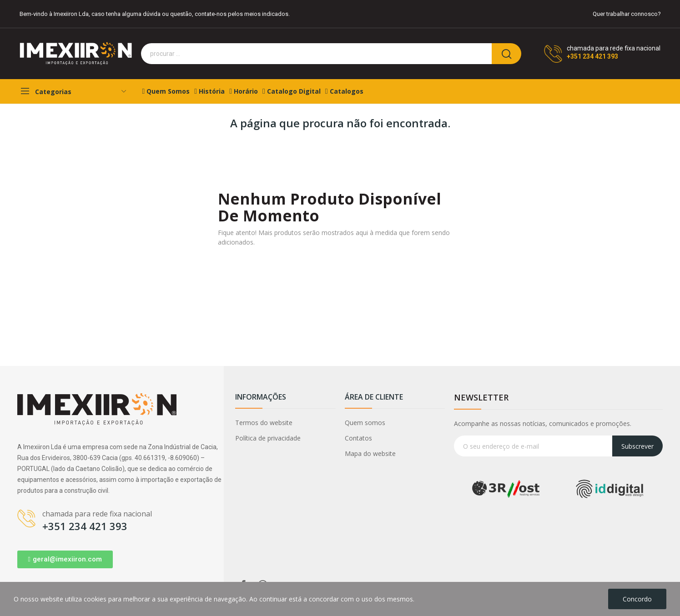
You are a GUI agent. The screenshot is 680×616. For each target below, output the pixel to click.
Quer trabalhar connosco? (627, 14)
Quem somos (365, 423)
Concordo (637, 599)
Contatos (358, 438)
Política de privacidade (268, 438)
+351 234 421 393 (592, 56)
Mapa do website (370, 453)
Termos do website (264, 423)
